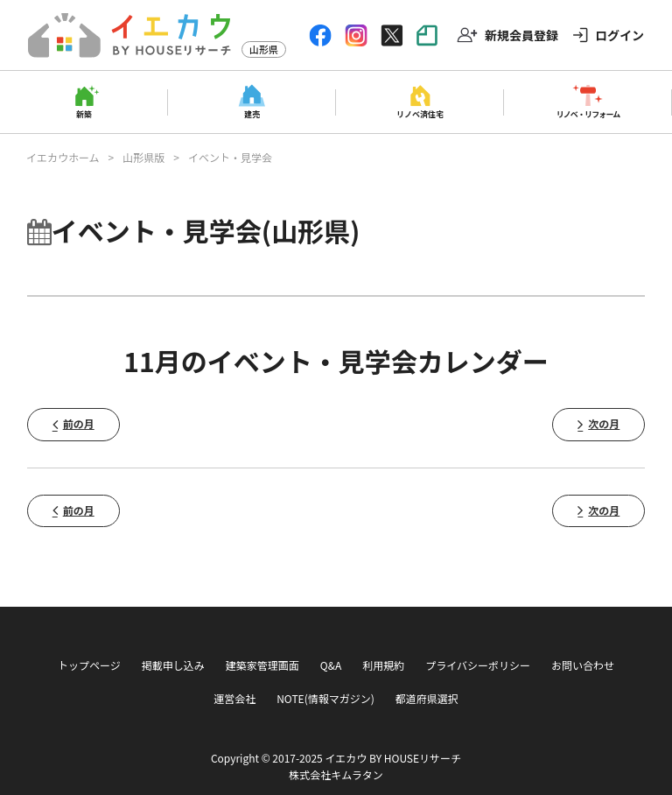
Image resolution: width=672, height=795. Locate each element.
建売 (252, 114)
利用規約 (383, 665)
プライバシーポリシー (478, 665)
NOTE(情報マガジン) (325, 698)
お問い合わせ (583, 665)
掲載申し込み (173, 665)
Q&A (331, 665)
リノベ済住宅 (420, 114)
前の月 (79, 423)
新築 (84, 114)
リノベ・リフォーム (588, 114)
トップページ (89, 665)
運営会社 (234, 698)
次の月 (604, 423)
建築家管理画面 (262, 665)
